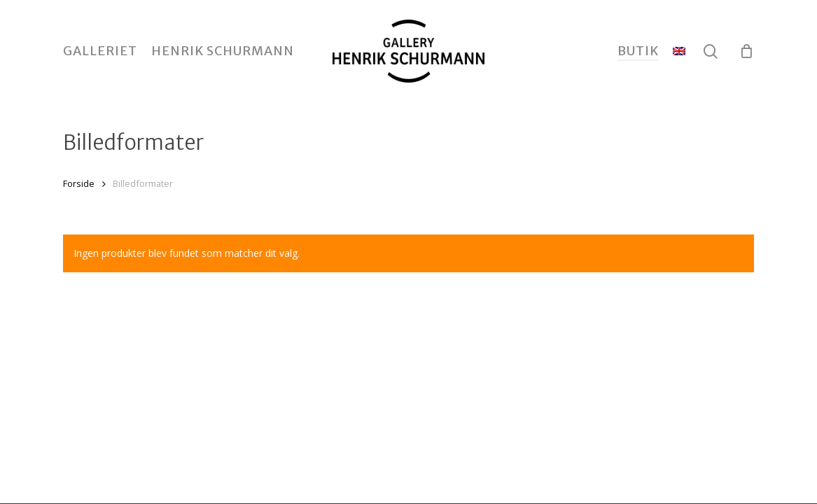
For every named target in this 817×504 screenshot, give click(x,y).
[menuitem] (679, 51)
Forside (79, 183)
